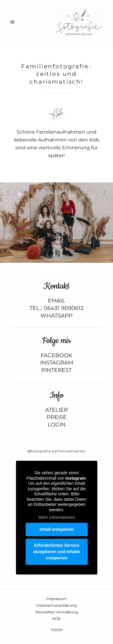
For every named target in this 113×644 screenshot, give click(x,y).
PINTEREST (56, 370)
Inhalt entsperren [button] (57, 529)
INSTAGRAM (57, 363)
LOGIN (57, 425)
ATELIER (56, 410)
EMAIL (57, 301)
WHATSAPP (56, 316)
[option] (56, 223)
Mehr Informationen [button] (56, 517)
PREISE (57, 417)
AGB (56, 619)
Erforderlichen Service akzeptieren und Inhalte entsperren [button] (57, 552)
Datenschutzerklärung (56, 605)
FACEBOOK (56, 356)
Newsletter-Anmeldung (56, 612)
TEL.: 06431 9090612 (57, 308)
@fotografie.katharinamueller (57, 451)
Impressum (56, 599)
